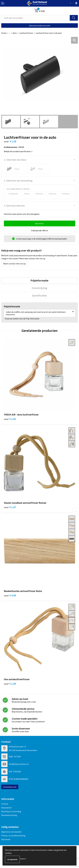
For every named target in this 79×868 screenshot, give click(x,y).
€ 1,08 (10, 684)
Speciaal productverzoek (40, 25)
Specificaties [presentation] (39, 295)
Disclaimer (6, 839)
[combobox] (36, 18)
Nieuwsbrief (6, 808)
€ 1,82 (10, 419)
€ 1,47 (10, 507)
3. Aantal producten (14, 206)
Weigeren (23, 859)
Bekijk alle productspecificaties (18, 151)
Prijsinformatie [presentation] (39, 280)
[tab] (39, 280)
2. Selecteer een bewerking (18, 181)
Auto (15, 33)
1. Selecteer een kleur (15, 160)
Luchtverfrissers (26, 33)
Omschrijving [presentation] (39, 288)
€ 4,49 (10, 595)
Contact (5, 804)
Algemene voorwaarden (11, 832)
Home (4, 33)
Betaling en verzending (11, 811)
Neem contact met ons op (14, 264)
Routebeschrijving (9, 815)
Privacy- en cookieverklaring (13, 836)
